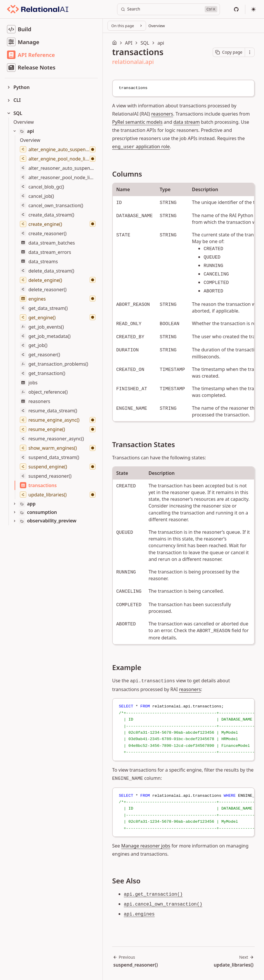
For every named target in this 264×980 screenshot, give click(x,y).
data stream (187, 122)
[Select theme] (253, 9)
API (129, 43)
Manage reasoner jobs (146, 846)
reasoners (162, 114)
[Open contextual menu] (250, 52)
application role (141, 147)
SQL (145, 43)
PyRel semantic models (137, 122)
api (161, 43)
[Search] (169, 9)
